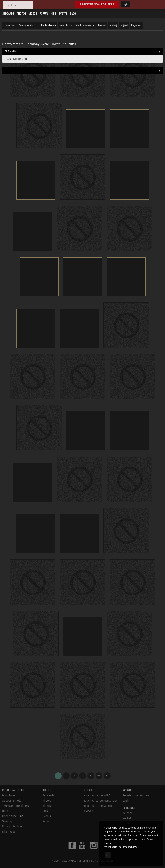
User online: (13, 816)
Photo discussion (85, 25)
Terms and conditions (16, 806)
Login (125, 5)
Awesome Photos (28, 25)
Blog (73, 14)
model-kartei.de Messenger (100, 801)
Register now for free (97, 4)
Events (63, 14)
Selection (10, 25)
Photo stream (48, 25)
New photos (66, 25)
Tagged (124, 25)
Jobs (53, 14)
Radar (46, 821)
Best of (102, 25)
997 (99, 776)
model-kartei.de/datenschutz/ (121, 847)
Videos (33, 14)
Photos (21, 14)
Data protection (12, 827)
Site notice (9, 832)
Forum (44, 14)
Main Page (9, 795)
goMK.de (88, 811)
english (127, 818)
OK (108, 855)
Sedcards (8, 14)
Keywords (136, 25)
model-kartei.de (78, 861)
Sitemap (7, 821)
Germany (10, 51)
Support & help (12, 801)
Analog (113, 25)
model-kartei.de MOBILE (98, 806)
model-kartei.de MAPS (96, 795)
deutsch (128, 813)
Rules (6, 811)
